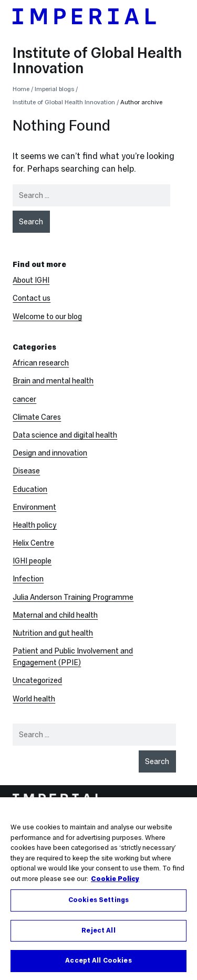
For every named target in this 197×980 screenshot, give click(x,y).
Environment (34, 507)
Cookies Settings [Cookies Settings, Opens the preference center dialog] (98, 908)
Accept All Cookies (98, 968)
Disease (26, 471)
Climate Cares (37, 417)
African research (41, 363)
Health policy (35, 525)
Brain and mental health (53, 381)
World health (34, 699)
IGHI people (32, 561)
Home (21, 89)
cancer (24, 399)
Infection (28, 579)
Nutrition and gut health (53, 633)
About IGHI (31, 280)
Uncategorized (37, 680)
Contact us (32, 298)
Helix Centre (33, 543)
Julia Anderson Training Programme (73, 597)
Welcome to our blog (47, 316)
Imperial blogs (54, 89)
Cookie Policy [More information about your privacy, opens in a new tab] (115, 886)
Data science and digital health (65, 435)
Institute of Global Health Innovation (97, 60)
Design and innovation (50, 453)
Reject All (98, 938)
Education (30, 489)
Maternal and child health (55, 615)
